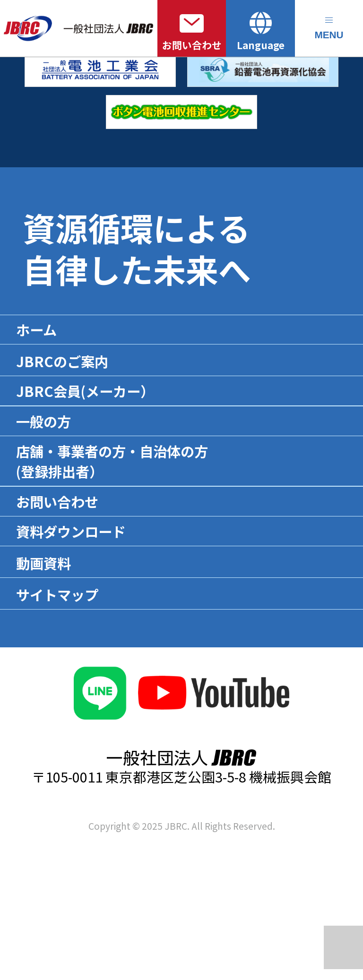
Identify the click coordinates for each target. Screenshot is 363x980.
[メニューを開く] (329, 28)
